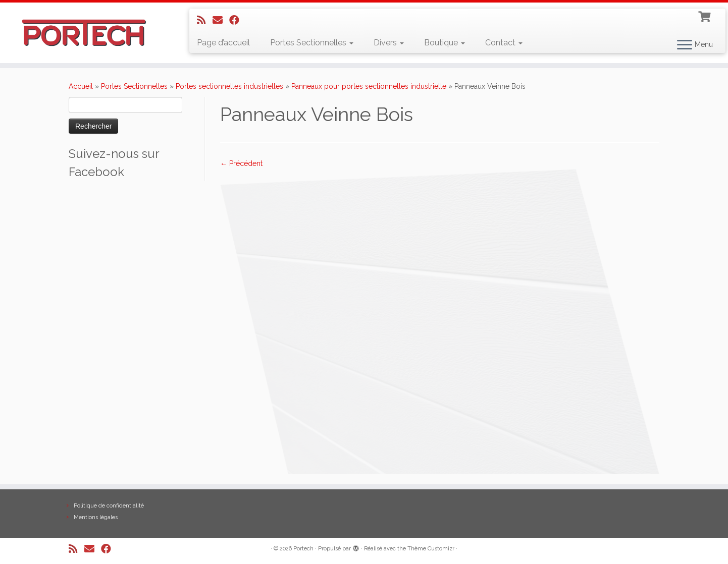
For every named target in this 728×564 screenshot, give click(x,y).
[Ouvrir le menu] (685, 45)
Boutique (445, 43)
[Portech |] (84, 33)
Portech (303, 549)
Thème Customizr (431, 549)
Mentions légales (96, 517)
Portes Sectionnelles (312, 43)
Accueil (81, 86)
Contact (504, 43)
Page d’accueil (223, 43)
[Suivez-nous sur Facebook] (238, 20)
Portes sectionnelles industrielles (229, 86)
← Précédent (241, 163)
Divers (389, 43)
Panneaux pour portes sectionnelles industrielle (369, 86)
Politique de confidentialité (109, 506)
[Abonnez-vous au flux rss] (205, 20)
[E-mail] (221, 20)
